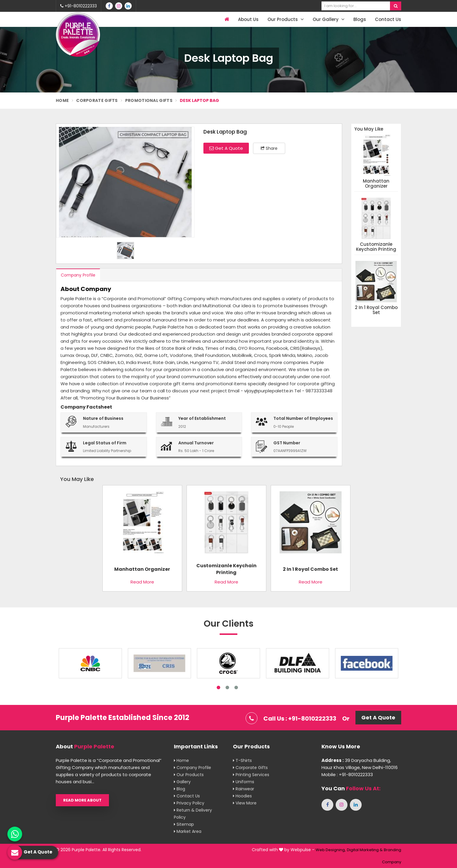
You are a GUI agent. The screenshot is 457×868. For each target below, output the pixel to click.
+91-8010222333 (79, 6)
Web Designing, (331, 850)
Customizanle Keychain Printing (376, 247)
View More (245, 803)
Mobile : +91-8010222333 (347, 774)
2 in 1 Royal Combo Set (376, 310)
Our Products (286, 19)
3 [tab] (236, 687)
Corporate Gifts (97, 100)
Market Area (188, 831)
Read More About (82, 800)
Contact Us (388, 19)
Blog (179, 789)
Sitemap (184, 824)
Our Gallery (329, 19)
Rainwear (244, 789)
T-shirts (242, 760)
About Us (248, 19)
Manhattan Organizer (376, 184)
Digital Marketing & (365, 850)
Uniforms (244, 782)
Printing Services (251, 775)
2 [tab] (227, 687)
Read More (142, 582)
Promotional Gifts (149, 100)
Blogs (360, 19)
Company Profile (78, 275)
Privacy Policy (189, 803)
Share (269, 148)
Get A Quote (226, 148)
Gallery (182, 782)
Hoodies (242, 796)
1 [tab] (218, 687)
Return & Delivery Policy (193, 814)
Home (62, 100)
